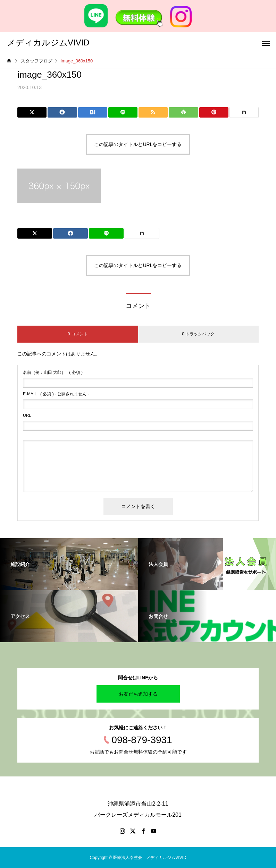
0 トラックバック (198, 334)
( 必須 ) (53, 372)
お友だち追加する (138, 694)
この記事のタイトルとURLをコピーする (138, 144)
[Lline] (123, 112)
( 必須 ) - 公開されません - (56, 394)
